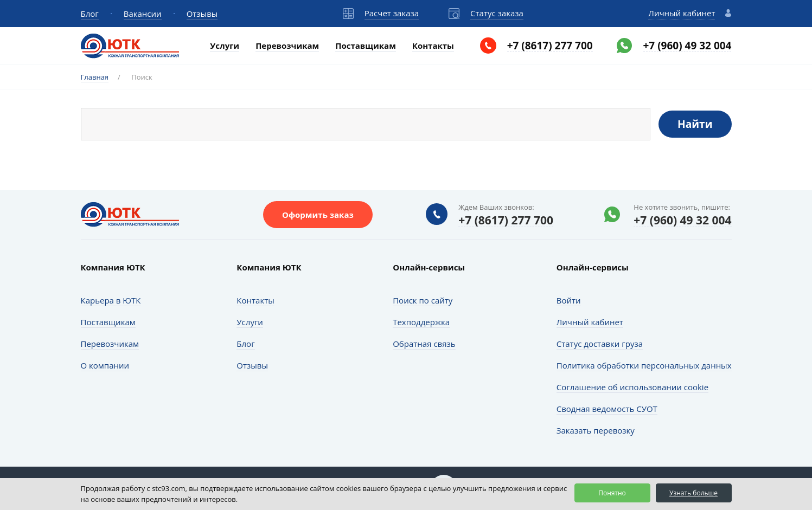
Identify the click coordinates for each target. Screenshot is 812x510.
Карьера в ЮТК (111, 300)
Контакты (433, 46)
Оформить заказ (318, 215)
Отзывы (202, 14)
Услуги (225, 46)
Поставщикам (366, 46)
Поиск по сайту (423, 300)
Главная (95, 77)
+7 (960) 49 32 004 (688, 46)
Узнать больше (693, 493)
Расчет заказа (392, 13)
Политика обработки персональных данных (644, 365)
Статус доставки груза (600, 344)
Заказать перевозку (596, 430)
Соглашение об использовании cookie (632, 387)
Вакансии (143, 14)
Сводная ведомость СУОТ (607, 409)
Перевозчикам (287, 46)
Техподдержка (421, 322)
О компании (105, 365)
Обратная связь (424, 344)
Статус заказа (497, 13)
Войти (569, 300)
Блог (90, 14)
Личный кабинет (682, 13)
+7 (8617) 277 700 (550, 46)
